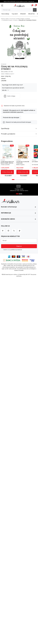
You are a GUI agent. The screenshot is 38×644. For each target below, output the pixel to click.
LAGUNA (4, 81)
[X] (14, 231)
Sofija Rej (8, 76)
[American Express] (9, 256)
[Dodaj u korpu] (7, 172)
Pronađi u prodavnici (19, 134)
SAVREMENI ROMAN (7, 20)
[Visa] (23, 256)
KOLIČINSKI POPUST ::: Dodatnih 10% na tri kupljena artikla (19, 2)
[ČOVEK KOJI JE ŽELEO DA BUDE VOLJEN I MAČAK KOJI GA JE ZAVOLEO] (7, 152)
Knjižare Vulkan (5, 19)
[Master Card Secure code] (25, 260)
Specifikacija (19, 128)
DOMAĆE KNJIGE (20, 19)
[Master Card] (14, 256)
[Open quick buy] (7, 175)
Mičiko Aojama (20, 165)
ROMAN (15, 20)
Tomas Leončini (5, 165)
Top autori (15, 14)
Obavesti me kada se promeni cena (14, 106)
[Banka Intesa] (12, 260)
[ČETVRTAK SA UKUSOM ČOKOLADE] (23, 152)
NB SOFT (28, 274)
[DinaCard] (28, 256)
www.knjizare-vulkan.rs (12, 274)
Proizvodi (12, 19)
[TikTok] (20, 231)
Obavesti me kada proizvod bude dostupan (18, 122)
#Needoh (23, 14)
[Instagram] (8, 231)
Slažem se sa (13, 250)
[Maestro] (19, 256)
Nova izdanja (5, 14)
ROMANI (28, 19)
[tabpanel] (7, 161)
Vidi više (5, 90)
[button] (35, 5)
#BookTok (31, 14)
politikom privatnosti (16, 250)
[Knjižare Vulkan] (19, 5)
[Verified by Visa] (32, 260)
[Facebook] (3, 231)
